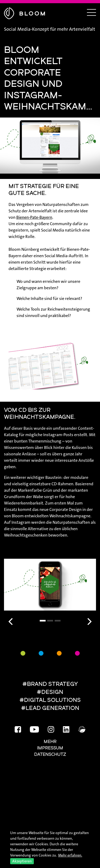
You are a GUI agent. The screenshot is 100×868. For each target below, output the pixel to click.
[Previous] (11, 621)
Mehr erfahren (70, 855)
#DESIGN (50, 692)
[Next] (89, 621)
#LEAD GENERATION (50, 708)
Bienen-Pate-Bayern (34, 217)
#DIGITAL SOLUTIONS (50, 700)
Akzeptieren (22, 861)
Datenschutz (50, 755)
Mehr (50, 742)
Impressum (50, 748)
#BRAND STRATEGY (50, 684)
